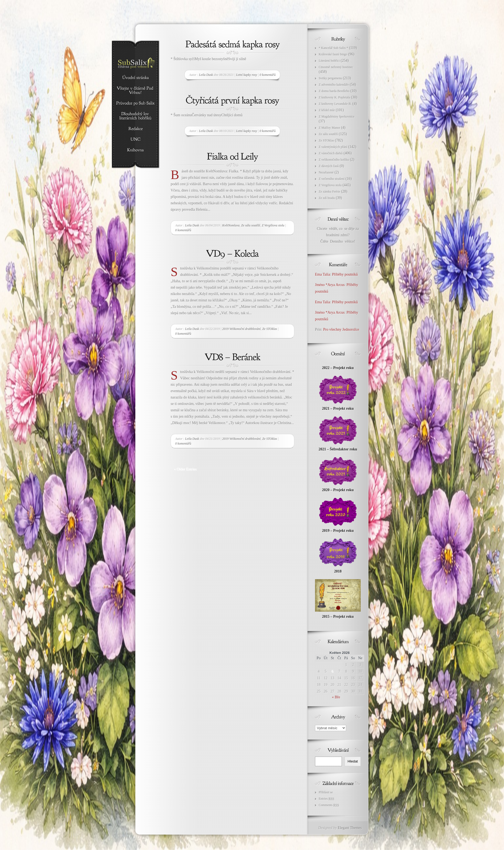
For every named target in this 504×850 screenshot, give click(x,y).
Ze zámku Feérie (329, 192)
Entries (326, 799)
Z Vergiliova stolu (273, 225)
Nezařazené (326, 172)
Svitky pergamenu (330, 78)
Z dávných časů (329, 166)
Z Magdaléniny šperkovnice (337, 117)
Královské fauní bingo (333, 54)
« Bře (336, 697)
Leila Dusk (206, 75)
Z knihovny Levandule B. (335, 104)
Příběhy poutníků (345, 274)
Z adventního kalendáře (334, 85)
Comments (329, 805)
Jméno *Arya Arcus (330, 285)
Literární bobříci (329, 61)
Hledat (353, 761)
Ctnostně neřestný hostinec (336, 67)
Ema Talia (323, 274)
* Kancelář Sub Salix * (333, 48)
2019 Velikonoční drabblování (241, 329)
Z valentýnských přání (333, 147)
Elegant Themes (350, 828)
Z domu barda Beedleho (334, 91)
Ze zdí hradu (327, 198)
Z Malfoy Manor (329, 128)
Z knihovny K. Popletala (334, 97)
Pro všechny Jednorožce (342, 329)
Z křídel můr (327, 110)
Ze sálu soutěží (251, 225)
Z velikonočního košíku (334, 160)
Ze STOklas (270, 329)
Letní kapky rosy (247, 75)
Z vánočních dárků (331, 153)
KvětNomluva (231, 225)
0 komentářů (267, 75)
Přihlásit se (326, 792)
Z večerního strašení (332, 179)
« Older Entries (185, 469)
